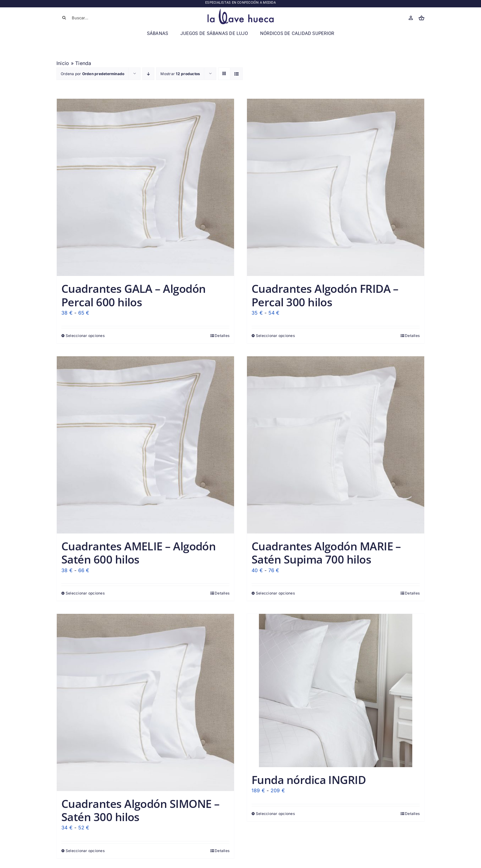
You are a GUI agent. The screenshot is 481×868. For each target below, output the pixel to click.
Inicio (63, 63)
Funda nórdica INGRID (309, 780)
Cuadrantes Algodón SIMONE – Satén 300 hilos (140, 810)
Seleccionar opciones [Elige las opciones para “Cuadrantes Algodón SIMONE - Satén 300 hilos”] (85, 851)
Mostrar (180, 74)
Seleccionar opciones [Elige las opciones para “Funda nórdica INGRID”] (275, 814)
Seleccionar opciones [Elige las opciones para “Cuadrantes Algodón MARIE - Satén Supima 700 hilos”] (275, 593)
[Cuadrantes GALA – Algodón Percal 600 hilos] (145, 187)
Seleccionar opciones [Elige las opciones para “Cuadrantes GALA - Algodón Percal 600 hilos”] (85, 336)
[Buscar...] (93, 18)
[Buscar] (64, 18)
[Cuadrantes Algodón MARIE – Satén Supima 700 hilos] (336, 445)
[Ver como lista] (236, 74)
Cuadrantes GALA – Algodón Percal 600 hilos (134, 295)
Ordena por (92, 74)
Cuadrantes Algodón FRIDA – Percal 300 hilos (325, 295)
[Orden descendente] (148, 74)
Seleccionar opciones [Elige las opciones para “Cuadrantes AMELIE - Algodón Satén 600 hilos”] (85, 593)
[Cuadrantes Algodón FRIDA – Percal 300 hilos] (336, 187)
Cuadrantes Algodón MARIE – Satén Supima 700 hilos (326, 553)
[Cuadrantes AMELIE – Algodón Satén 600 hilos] (145, 445)
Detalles (222, 336)
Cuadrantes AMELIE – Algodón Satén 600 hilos (139, 553)
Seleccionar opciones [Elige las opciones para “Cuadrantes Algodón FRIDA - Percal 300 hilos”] (275, 336)
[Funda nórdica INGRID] (336, 690)
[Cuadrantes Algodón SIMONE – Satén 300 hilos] (145, 702)
